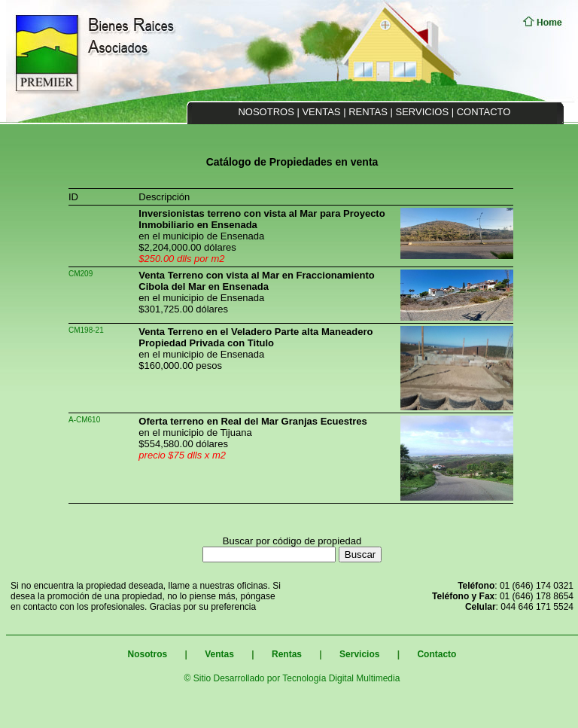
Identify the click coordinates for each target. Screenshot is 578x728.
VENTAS (321, 112)
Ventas (218, 654)
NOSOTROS (266, 112)
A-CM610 (84, 420)
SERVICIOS (423, 112)
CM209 (81, 274)
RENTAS (368, 112)
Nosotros (148, 654)
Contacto (435, 654)
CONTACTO (484, 112)
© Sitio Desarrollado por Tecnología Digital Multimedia (292, 678)
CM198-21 (86, 330)
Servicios (359, 654)
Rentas (287, 654)
